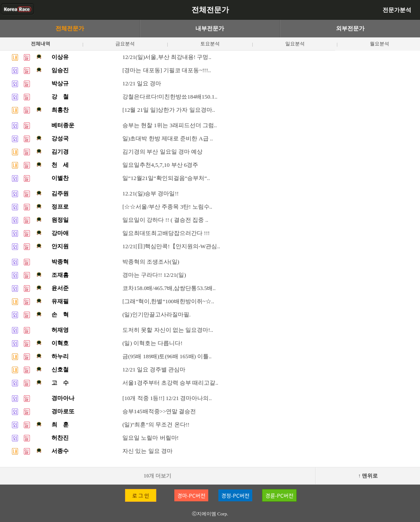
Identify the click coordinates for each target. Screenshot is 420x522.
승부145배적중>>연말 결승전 (159, 411)
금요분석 (125, 44)
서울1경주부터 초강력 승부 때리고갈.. (170, 383)
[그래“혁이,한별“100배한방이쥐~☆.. (168, 301)
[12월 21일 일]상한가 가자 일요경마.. (169, 110)
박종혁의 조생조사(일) (151, 262)
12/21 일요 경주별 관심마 (154, 369)
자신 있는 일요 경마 (147, 451)
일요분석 (295, 44)
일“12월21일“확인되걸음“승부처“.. (166, 178)
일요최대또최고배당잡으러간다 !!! (166, 233)
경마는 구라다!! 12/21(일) (154, 275)
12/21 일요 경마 (142, 83)
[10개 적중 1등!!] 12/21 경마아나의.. (167, 398)
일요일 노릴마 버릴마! (151, 438)
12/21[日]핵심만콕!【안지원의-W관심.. (171, 246)
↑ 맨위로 (368, 476)
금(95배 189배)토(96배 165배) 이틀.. (167, 356)
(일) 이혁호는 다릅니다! (153, 343)
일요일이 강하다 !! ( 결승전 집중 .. (165, 220)
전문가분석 (397, 10)
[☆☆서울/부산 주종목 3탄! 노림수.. (167, 207)
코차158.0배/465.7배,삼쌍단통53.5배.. (169, 288)
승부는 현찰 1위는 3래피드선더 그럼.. (170, 125)
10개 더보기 (157, 476)
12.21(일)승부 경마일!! (151, 193)
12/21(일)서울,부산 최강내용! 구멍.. (167, 57)
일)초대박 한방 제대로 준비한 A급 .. (168, 138)
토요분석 (210, 44)
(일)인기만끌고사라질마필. (157, 314)
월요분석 (379, 44)
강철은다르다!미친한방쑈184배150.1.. (170, 97)
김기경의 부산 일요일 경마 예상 (162, 152)
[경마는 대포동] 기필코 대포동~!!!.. (167, 70)
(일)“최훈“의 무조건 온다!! (156, 425)
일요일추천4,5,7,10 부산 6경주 (160, 165)
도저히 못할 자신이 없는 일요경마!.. (168, 330)
